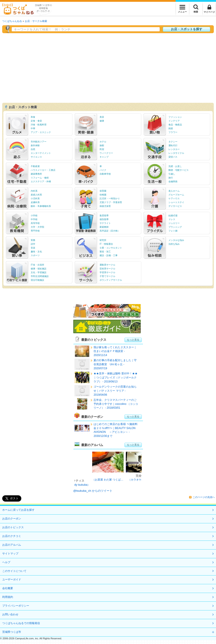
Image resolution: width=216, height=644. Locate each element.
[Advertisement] (108, 67)
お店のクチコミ (12, 536)
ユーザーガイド (12, 580)
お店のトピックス (13, 527)
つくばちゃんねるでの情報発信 (21, 623)
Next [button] (136, 464)
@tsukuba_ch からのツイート (93, 491)
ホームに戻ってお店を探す (18, 510)
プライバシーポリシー (16, 606)
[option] (108, 467)
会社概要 (8, 588)
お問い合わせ (10, 614)
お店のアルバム (12, 545)
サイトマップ (10, 554)
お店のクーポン (12, 519)
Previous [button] (80, 464)
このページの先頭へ (204, 497)
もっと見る (133, 340)
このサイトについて (14, 571)
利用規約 (8, 597)
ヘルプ (6, 562)
